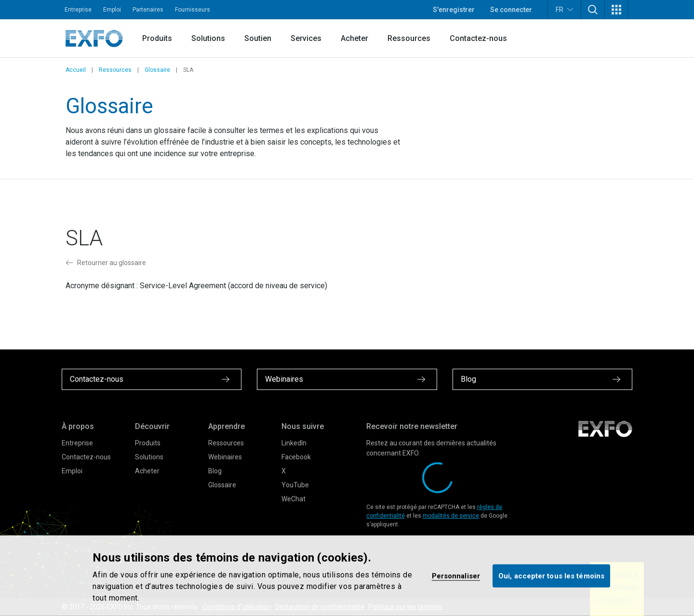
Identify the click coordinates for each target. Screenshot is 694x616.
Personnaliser (456, 576)
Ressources (409, 38)
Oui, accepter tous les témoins (551, 576)
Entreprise (78, 10)
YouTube (295, 485)
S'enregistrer (454, 10)
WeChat (294, 499)
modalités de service (451, 516)
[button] (593, 10)
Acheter (354, 38)
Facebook (296, 457)
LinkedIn (294, 443)
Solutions (208, 38)
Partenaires (148, 10)
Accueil (76, 70)
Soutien (258, 38)
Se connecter (511, 10)
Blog (215, 471)
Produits (157, 38)
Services (306, 38)
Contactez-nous (478, 38)
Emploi (112, 10)
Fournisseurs (193, 10)
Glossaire (157, 70)
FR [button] (564, 9)
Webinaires (225, 457)
